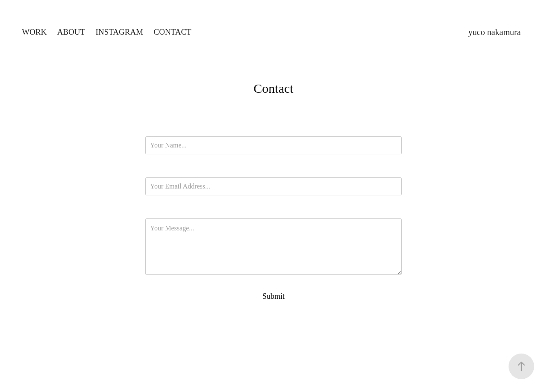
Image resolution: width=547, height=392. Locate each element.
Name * (273, 129)
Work (34, 32)
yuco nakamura (495, 32)
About (71, 32)
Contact (173, 32)
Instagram (119, 32)
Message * (273, 211)
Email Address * (274, 170)
